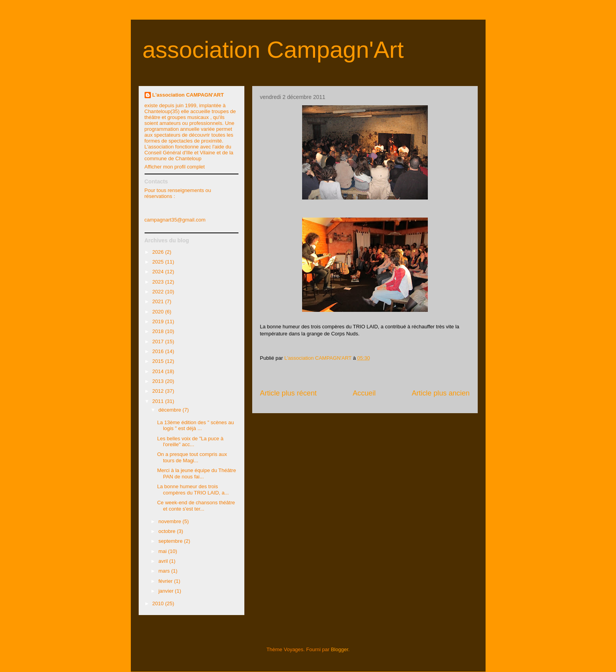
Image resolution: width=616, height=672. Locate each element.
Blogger (339, 649)
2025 (159, 262)
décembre (170, 410)
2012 (159, 391)
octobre (168, 531)
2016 (159, 351)
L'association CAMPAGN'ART (188, 95)
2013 (159, 381)
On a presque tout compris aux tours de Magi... (192, 457)
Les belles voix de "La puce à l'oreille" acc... (190, 442)
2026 (159, 252)
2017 (159, 341)
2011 (159, 401)
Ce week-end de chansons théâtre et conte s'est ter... (196, 506)
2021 (159, 301)
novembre (170, 521)
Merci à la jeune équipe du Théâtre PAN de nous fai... (197, 473)
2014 (159, 371)
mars (165, 571)
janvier (167, 591)
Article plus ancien (441, 393)
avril (164, 561)
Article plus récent (289, 393)
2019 (159, 321)
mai (163, 551)
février (166, 581)
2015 (159, 361)
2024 (159, 272)
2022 (159, 292)
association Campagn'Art (273, 50)
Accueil (364, 393)
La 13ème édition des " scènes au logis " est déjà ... (195, 426)
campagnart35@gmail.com (175, 220)
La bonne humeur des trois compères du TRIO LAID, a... (193, 490)
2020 (159, 312)
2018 (159, 331)
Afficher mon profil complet (175, 167)
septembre (171, 541)
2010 (159, 603)
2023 (159, 282)
